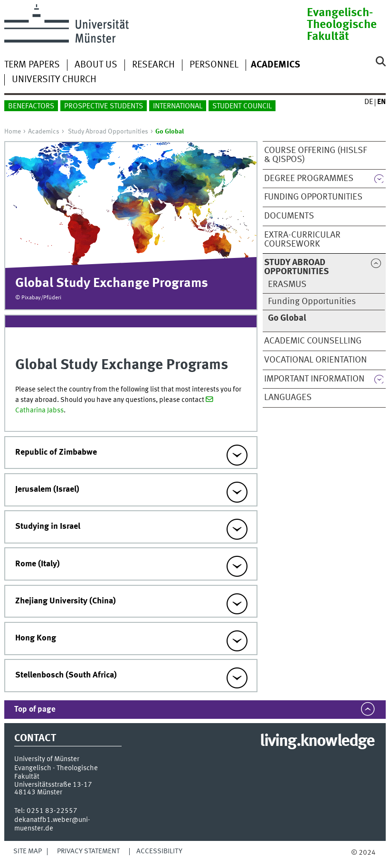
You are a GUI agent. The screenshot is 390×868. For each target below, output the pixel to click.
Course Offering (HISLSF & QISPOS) (315, 155)
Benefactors (31, 106)
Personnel (214, 65)
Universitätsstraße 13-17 (53, 785)
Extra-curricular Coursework (302, 240)
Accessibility (159, 851)
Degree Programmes (309, 179)
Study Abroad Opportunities (108, 132)
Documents (289, 216)
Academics (44, 132)
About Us (96, 65)
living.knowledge (317, 742)
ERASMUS (287, 285)
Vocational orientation (315, 360)
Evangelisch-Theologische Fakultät (342, 25)
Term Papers (32, 65)
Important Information (314, 379)
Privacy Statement (88, 851)
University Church (54, 80)
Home (13, 132)
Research (153, 65)
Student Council (242, 106)
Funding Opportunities (313, 197)
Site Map (28, 851)
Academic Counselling (313, 341)
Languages (288, 398)
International (178, 106)
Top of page (35, 710)
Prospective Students (104, 106)
